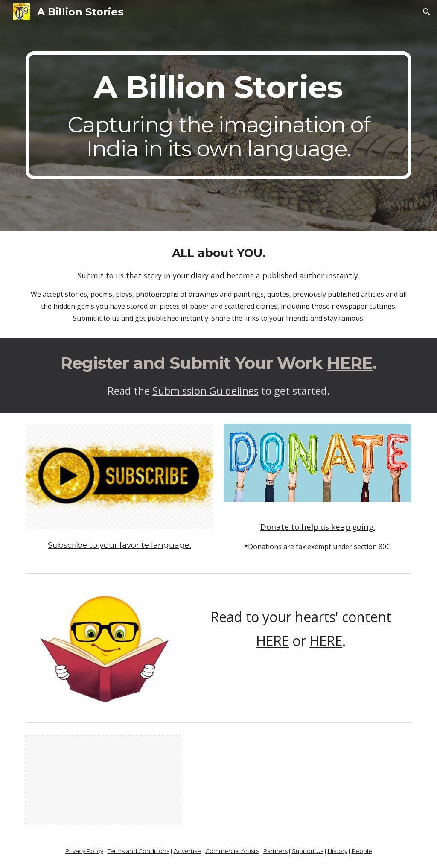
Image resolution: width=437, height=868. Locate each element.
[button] (427, 12)
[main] (219, 115)
